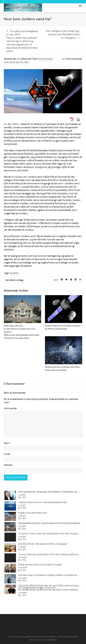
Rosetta (14, 273)
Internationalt (11, 62)
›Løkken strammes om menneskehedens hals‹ (43, 502)
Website (8, 465)
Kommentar (10, 408)
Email (7, 454)
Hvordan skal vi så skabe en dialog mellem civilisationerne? (50, 575)
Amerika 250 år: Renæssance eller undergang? (43, 544)
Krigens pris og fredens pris (33, 513)
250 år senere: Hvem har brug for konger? (40, 565)
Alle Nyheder (46, 59)
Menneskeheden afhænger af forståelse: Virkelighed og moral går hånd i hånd (50, 492)
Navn (7, 443)
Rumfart (24, 62)
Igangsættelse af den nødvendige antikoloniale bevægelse (49, 523)
